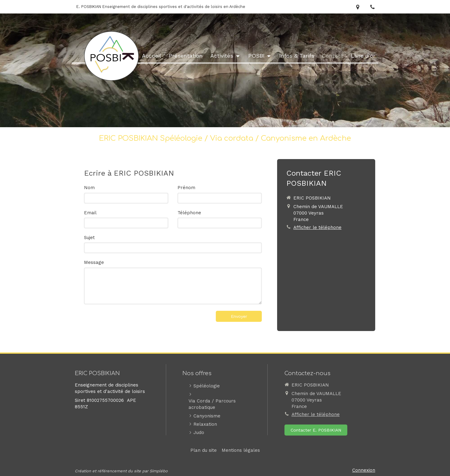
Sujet (89, 238)
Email (90, 213)
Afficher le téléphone (317, 227)
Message (94, 262)
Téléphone (189, 213)
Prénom (186, 188)
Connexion (364, 470)
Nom (89, 188)
